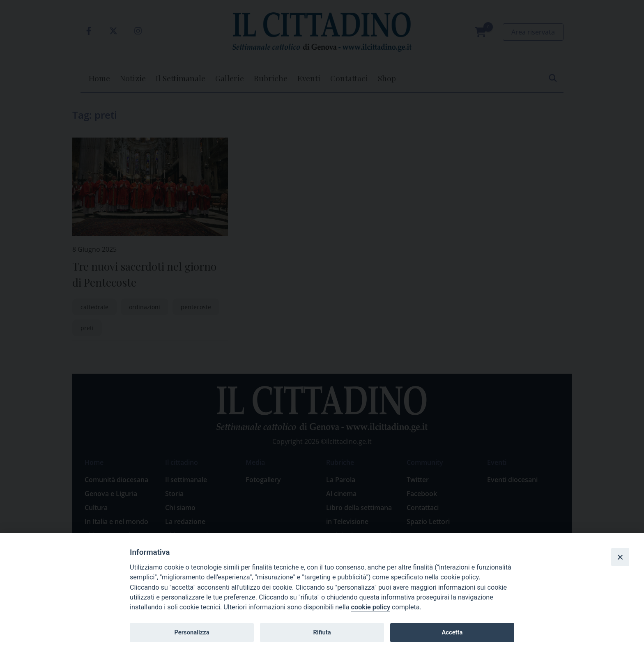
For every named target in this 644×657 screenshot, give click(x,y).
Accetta (452, 632)
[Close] (620, 557)
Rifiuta (322, 632)
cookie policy (371, 607)
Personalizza (192, 632)
